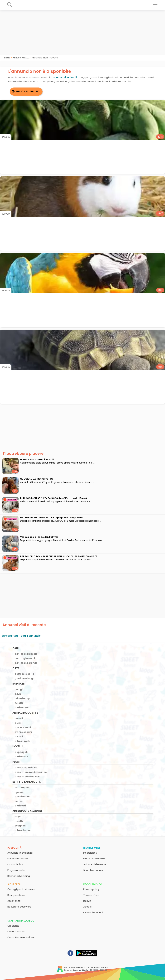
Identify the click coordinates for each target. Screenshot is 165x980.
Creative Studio (80, 970)
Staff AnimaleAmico (21, 921)
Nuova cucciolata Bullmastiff (37, 460)
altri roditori (22, 707)
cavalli (19, 718)
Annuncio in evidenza (20, 853)
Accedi (87, 907)
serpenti (20, 801)
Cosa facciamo (17, 931)
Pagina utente (16, 870)
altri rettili (21, 806)
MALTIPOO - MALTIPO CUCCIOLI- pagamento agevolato (52, 518)
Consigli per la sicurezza (22, 889)
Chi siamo (13, 926)
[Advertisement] (82, 32)
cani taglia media (26, 658)
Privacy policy (91, 889)
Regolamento (93, 884)
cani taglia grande (26, 663)
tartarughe (22, 788)
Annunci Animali (21, 58)
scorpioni (21, 826)
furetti (19, 703)
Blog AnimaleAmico (95, 859)
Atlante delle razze (95, 864)
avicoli (19, 737)
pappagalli (21, 752)
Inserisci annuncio (94, 912)
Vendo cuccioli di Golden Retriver (39, 537)
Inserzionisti (90, 853)
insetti (19, 821)
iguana (19, 792)
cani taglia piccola (26, 654)
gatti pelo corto (24, 674)
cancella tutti (10, 636)
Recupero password (19, 907)
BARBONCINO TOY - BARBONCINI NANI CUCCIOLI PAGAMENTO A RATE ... (60, 556)
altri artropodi (23, 830)
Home (7, 58)
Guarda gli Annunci (28, 91)
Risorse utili (92, 848)
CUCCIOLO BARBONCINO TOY (37, 479)
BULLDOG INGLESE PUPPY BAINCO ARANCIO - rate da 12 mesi (53, 498)
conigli (19, 689)
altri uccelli (22, 757)
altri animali (22, 741)
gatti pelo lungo (25, 678)
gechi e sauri (23, 797)
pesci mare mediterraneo (31, 772)
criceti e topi (23, 698)
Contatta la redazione (21, 937)
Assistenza (14, 901)
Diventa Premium (18, 859)
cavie (18, 694)
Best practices (16, 895)
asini (18, 723)
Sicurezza (14, 884)
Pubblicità (14, 848)
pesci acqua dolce (26, 768)
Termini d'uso (91, 895)
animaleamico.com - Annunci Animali (90, 967)
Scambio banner (93, 870)
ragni (18, 817)
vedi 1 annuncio (31, 636)
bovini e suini (23, 727)
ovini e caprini (23, 732)
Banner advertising (19, 876)
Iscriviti (87, 901)
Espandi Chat (15, 864)
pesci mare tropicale (28, 777)
